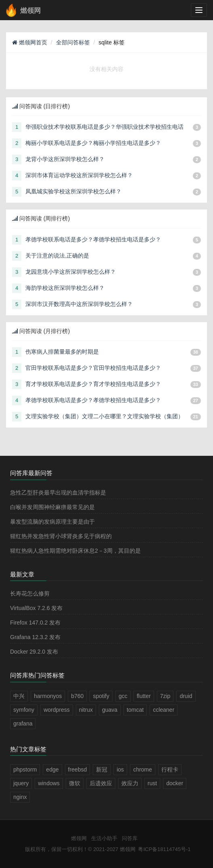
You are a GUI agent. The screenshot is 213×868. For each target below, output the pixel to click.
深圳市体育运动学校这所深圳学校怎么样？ (79, 175)
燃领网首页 (30, 42)
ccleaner (164, 710)
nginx (20, 797)
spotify (101, 696)
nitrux (86, 710)
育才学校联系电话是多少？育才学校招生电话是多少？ (93, 384)
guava (110, 710)
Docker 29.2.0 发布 (34, 652)
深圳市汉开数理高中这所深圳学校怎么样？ (79, 304)
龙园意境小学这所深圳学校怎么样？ (71, 272)
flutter (144, 696)
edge (52, 769)
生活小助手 (104, 838)
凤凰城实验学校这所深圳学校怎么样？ (73, 191)
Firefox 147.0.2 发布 (35, 623)
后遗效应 (101, 783)
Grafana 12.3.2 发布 (35, 637)
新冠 (102, 769)
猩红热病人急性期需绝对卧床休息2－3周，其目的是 (75, 551)
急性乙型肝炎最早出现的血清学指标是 (58, 493)
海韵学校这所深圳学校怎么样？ (65, 288)
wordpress (57, 710)
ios (120, 769)
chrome (143, 769)
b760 (77, 696)
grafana (23, 723)
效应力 (130, 783)
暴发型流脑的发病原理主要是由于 (52, 522)
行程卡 (170, 769)
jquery (21, 783)
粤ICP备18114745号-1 (164, 849)
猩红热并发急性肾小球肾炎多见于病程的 (61, 536)
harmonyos (48, 696)
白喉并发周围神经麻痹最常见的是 (52, 507)
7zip (165, 696)
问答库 (130, 838)
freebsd (78, 769)
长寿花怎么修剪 (30, 593)
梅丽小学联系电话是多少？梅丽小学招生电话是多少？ (93, 143)
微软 (75, 783)
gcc (123, 696)
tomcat (135, 710)
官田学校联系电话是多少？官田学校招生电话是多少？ (93, 368)
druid (186, 696)
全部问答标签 (73, 42)
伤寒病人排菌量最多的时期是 (62, 352)
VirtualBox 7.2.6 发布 (36, 608)
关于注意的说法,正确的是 (57, 256)
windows (49, 783)
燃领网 (79, 838)
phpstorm (25, 769)
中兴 (19, 696)
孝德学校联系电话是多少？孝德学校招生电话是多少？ (93, 239)
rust (152, 783)
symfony (24, 710)
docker (175, 783)
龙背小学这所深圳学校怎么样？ (65, 159)
